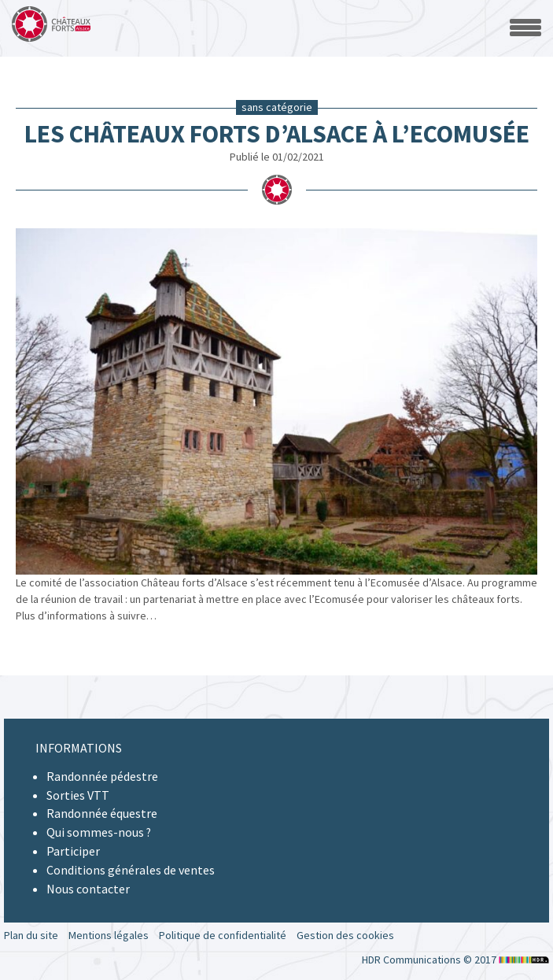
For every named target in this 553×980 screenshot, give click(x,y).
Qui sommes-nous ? (99, 832)
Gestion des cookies (345, 935)
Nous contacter (88, 889)
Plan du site (31, 935)
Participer (73, 851)
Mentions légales (109, 935)
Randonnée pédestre (102, 776)
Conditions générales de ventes (131, 870)
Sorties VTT (78, 795)
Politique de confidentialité (223, 935)
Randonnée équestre (102, 813)
